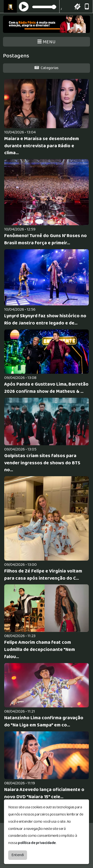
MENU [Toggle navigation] (46, 42)
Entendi (18, 855)
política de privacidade (37, 843)
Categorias (46, 68)
